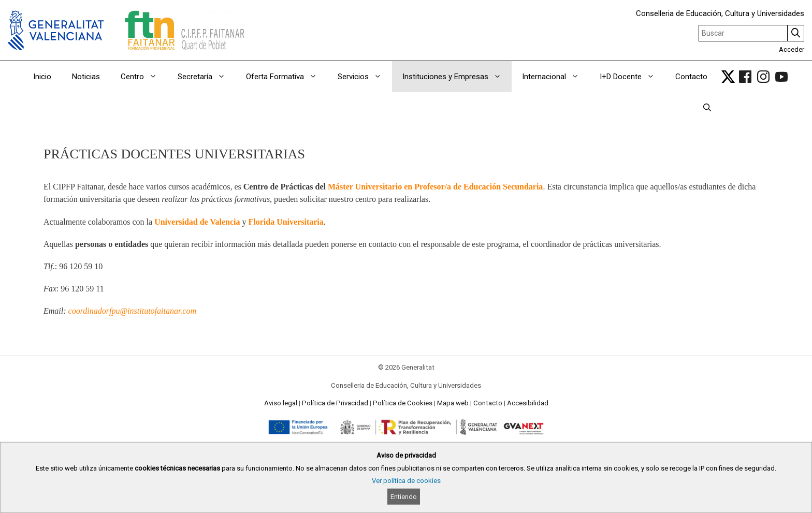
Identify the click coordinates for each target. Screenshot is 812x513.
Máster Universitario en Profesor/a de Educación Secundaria (435, 187)
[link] (728, 77)
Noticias (86, 77)
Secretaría (207, 77)
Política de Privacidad (335, 403)
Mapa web (453, 403)
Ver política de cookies (406, 481)
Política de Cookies (403, 403)
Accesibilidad (528, 403)
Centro (144, 77)
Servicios (365, 77)
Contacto (691, 77)
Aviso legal (281, 403)
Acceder (792, 49)
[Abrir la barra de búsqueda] (707, 108)
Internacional (556, 77)
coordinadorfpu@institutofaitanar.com (132, 311)
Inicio (42, 77)
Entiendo (404, 497)
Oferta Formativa (287, 77)
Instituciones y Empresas (457, 77)
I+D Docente (632, 77)
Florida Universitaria (286, 222)
